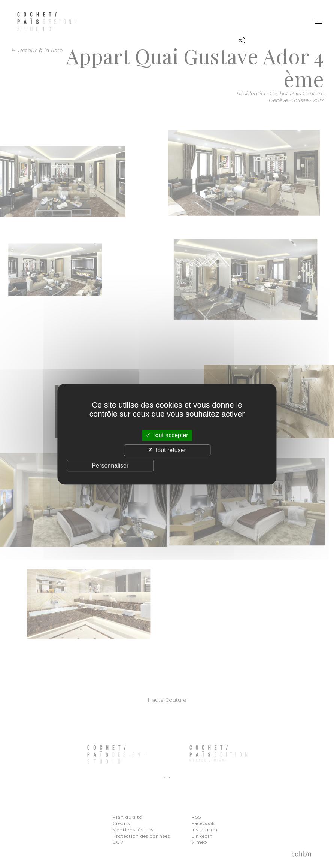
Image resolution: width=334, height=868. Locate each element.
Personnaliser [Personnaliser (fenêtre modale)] (110, 465)
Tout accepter (167, 435)
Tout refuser (167, 450)
